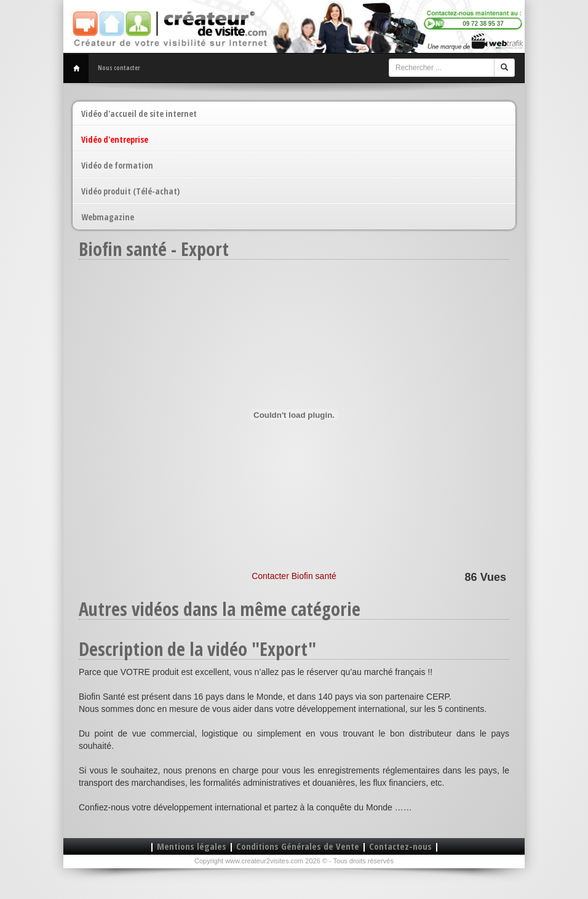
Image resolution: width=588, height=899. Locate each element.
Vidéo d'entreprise (115, 139)
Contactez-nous (400, 846)
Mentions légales (192, 846)
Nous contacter (119, 68)
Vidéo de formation (117, 165)
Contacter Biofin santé (294, 576)
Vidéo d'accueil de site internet (139, 114)
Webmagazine (108, 217)
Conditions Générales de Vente (298, 846)
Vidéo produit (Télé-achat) (130, 191)
